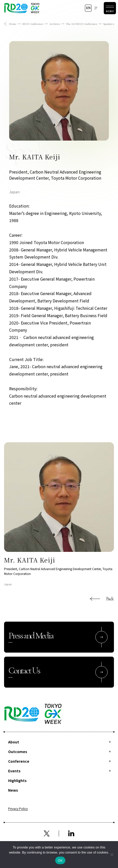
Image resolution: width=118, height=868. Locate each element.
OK (60, 861)
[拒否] (112, 855)
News (13, 790)
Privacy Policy (18, 809)
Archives (55, 24)
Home (13, 24)
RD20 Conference (33, 24)
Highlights (17, 780)
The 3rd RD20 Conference (82, 24)
